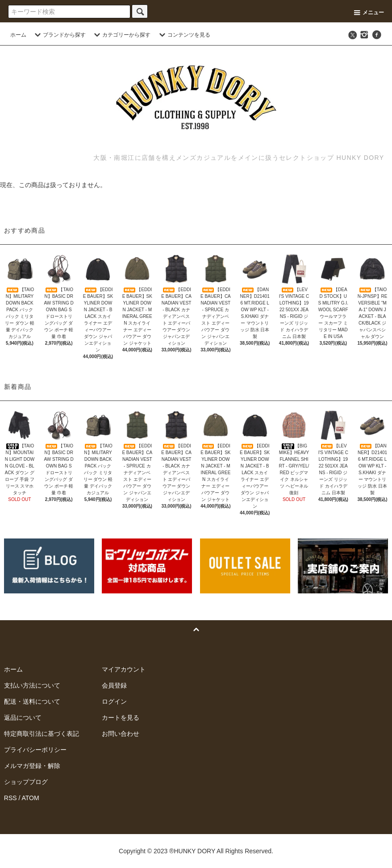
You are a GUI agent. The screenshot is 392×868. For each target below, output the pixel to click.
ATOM (30, 798)
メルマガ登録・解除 (32, 766)
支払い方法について (32, 685)
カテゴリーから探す (121, 35)
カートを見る (121, 718)
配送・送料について (32, 701)
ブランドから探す (59, 35)
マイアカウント (124, 669)
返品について (23, 718)
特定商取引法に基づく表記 (42, 734)
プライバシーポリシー (35, 750)
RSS (10, 798)
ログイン (114, 701)
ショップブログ (26, 782)
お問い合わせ (121, 734)
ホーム (18, 35)
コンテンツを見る (183, 35)
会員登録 (114, 685)
